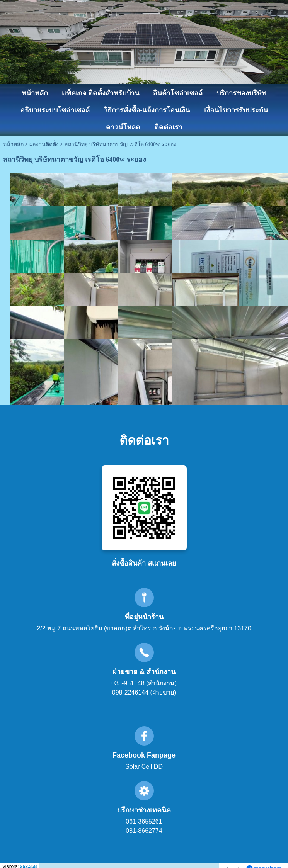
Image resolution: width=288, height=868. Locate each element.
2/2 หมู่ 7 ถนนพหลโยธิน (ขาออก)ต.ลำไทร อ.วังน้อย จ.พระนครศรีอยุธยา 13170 (144, 628)
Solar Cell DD (144, 767)
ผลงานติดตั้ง (44, 144)
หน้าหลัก (13, 144)
